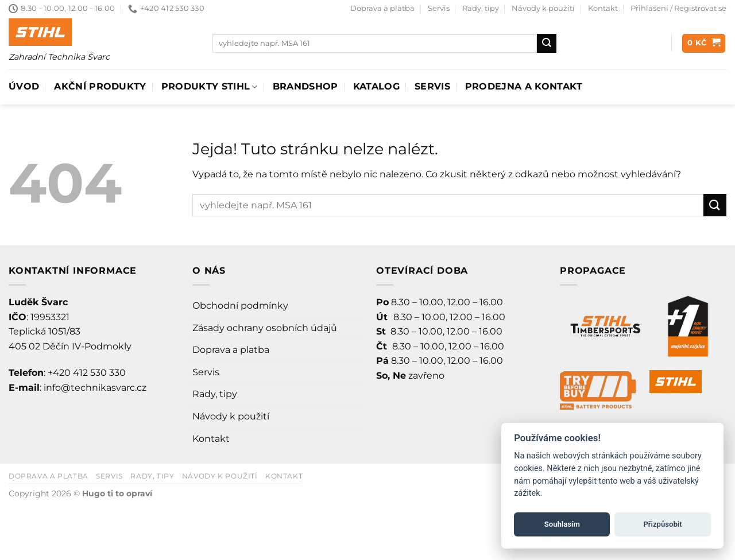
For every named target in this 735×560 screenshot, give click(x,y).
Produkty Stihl (210, 87)
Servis (439, 8)
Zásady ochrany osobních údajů (265, 328)
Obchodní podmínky (240, 306)
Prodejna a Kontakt (524, 86)
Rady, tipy (481, 8)
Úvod (24, 86)
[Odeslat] (547, 44)
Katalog (376, 86)
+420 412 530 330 (87, 373)
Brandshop (305, 86)
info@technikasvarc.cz (95, 388)
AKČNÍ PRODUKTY (100, 86)
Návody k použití (543, 8)
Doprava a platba (382, 8)
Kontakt (603, 8)
